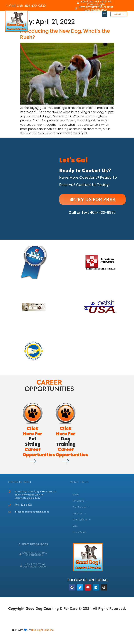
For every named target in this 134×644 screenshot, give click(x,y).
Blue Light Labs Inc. (43, 630)
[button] (105, 14)
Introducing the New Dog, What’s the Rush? (65, 34)
